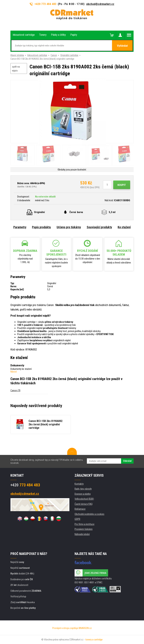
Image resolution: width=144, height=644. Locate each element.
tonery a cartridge (94, 640)
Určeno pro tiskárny (69, 227)
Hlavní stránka (17, 55)
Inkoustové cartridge (37, 55)
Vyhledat (122, 46)
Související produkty (99, 227)
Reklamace (80, 509)
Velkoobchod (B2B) (84, 499)
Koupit (122, 185)
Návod (14, 372)
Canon (54, 55)
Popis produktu (41, 227)
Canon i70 (15, 390)
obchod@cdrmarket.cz (100, 4)
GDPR (77, 519)
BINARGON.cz (85, 628)
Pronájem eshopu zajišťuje (65, 628)
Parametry (20, 227)
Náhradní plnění (82, 534)
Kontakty (79, 484)
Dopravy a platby (83, 494)
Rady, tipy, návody (83, 489)
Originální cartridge (69, 55)
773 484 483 (25, 485)
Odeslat (127, 461)
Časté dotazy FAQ (84, 504)
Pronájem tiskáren (84, 529)
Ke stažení (124, 227)
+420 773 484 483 (43, 4)
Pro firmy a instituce (84, 524)
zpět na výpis (16, 69)
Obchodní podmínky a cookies (89, 514)
